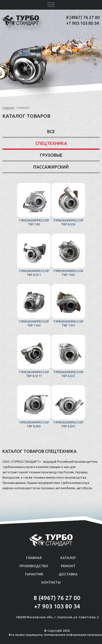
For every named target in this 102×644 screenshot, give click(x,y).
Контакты (51, 582)
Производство (34, 566)
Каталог (68, 558)
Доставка (68, 574)
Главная (8, 108)
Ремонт (68, 566)
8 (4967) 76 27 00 (83, 17)
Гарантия (34, 574)
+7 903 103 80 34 (83, 23)
